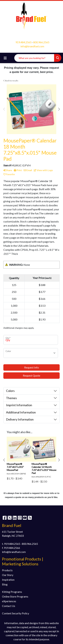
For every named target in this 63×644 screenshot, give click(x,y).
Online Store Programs (15, 596)
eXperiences (9, 601)
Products (7, 570)
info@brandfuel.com (32, 46)
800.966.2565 (41, 42)
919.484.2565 (24, 42)
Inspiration (8, 580)
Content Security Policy (16, 613)
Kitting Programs (12, 592)
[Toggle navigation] (5, 58)
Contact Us (9, 606)
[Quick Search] (34, 58)
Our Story (8, 575)
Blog (5, 584)
